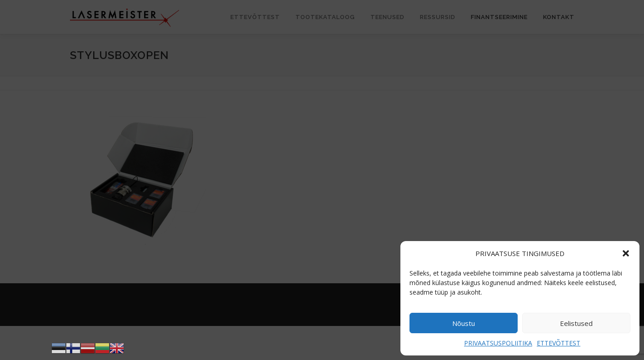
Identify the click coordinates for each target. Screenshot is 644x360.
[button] (626, 253)
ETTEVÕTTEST (559, 343)
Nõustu (464, 323)
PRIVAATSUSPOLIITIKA (498, 343)
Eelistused (576, 323)
